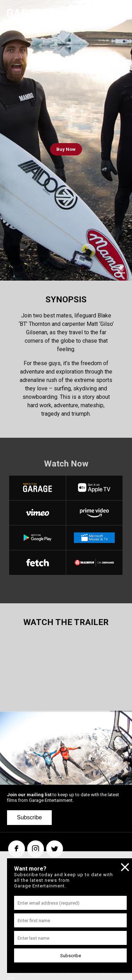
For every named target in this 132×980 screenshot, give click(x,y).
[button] (15, 747)
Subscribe (29, 817)
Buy (66, 149)
